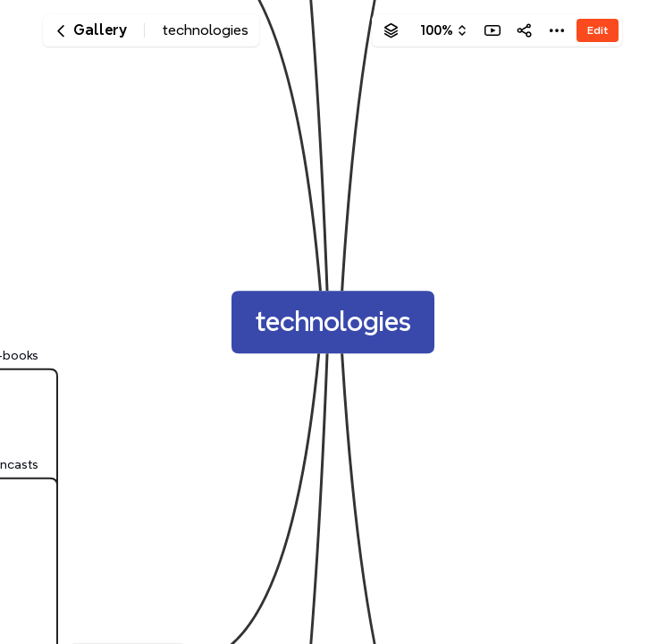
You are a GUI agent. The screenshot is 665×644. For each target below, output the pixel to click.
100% (437, 30)
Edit (598, 30)
